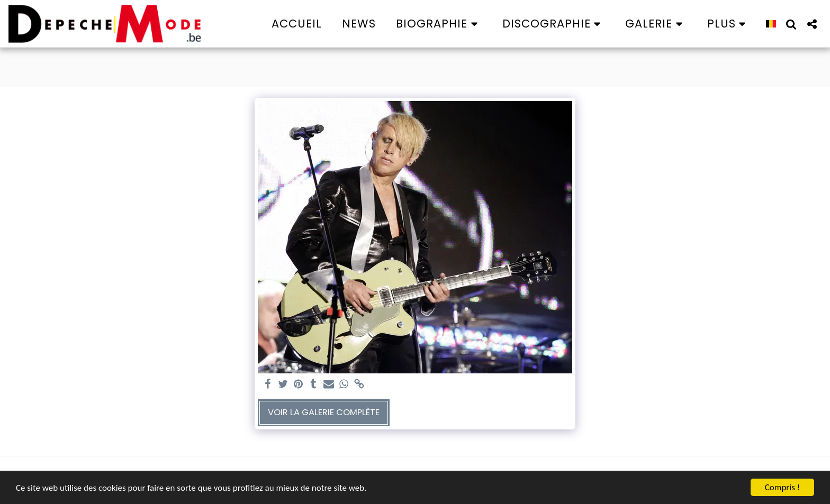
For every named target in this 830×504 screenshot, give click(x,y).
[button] (439, 24)
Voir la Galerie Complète (324, 412)
